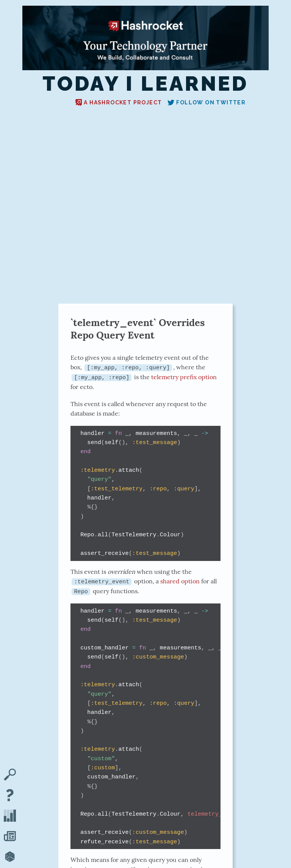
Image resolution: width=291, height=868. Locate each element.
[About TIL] (10, 796)
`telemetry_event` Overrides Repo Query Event (138, 329)
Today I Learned (145, 84)
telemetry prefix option (184, 377)
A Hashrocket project (118, 102)
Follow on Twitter (207, 102)
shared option (180, 581)
